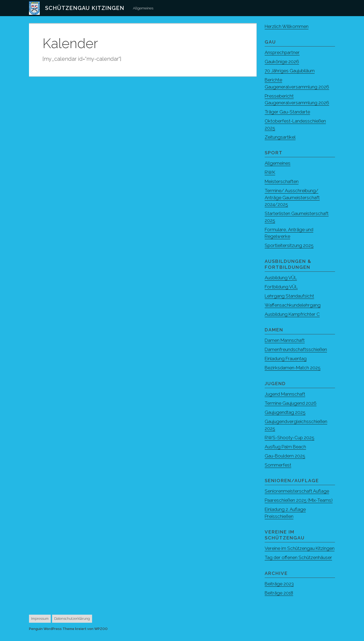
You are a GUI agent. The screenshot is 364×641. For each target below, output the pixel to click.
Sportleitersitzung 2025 (289, 245)
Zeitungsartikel (280, 137)
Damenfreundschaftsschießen (296, 349)
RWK (270, 172)
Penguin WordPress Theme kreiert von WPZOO (68, 636)
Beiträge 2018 (279, 600)
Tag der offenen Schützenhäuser (299, 564)
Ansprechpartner (282, 52)
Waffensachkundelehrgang (293, 305)
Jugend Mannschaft (285, 394)
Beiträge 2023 (279, 590)
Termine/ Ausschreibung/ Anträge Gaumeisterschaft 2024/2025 (292, 197)
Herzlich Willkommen (287, 26)
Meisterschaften (282, 181)
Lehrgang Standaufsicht (290, 296)
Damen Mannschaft (285, 340)
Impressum (40, 626)
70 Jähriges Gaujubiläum (290, 71)
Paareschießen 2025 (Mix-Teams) (299, 500)
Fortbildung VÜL (282, 287)
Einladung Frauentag (286, 359)
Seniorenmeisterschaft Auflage (297, 491)
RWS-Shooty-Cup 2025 (290, 438)
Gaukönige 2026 (282, 62)
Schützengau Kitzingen (85, 8)
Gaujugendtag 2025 (285, 412)
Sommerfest (278, 465)
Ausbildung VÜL (281, 278)
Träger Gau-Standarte (288, 112)
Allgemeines (143, 8)
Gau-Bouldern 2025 (285, 456)
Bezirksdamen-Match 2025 (293, 368)
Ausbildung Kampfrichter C (293, 314)
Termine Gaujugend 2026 (291, 403)
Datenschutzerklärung (72, 626)
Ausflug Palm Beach (286, 447)
